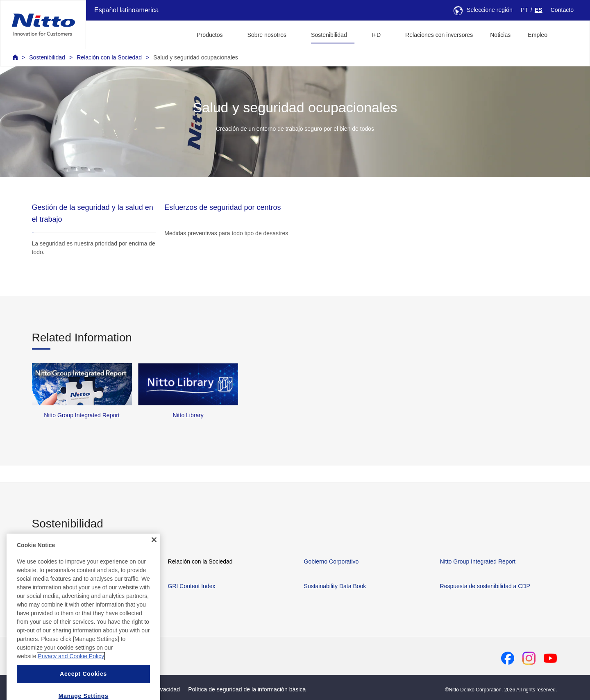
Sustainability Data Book (335, 586)
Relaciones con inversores (439, 35)
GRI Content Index (192, 586)
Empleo (538, 35)
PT (524, 10)
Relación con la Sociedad (109, 57)
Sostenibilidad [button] (329, 35)
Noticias (500, 35)
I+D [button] (376, 35)
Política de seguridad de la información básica (247, 689)
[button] (569, 34)
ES (539, 10)
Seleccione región (483, 10)
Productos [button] (210, 35)
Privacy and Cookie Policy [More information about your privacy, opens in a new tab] (71, 676)
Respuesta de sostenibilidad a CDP (485, 586)
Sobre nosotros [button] (267, 35)
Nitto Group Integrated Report (478, 561)
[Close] (154, 560)
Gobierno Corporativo (331, 561)
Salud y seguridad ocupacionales (196, 57)
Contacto (562, 10)
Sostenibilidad (47, 57)
